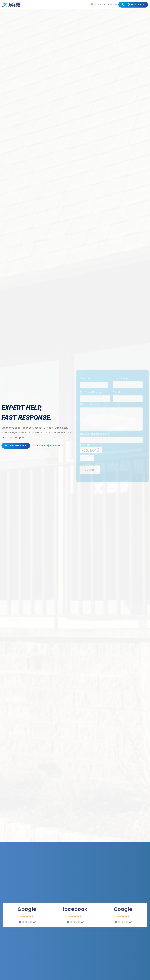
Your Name (87, 378)
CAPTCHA (85, 445)
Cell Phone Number (92, 392)
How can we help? (91, 404)
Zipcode (118, 392)
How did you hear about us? (96, 434)
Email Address (121, 378)
